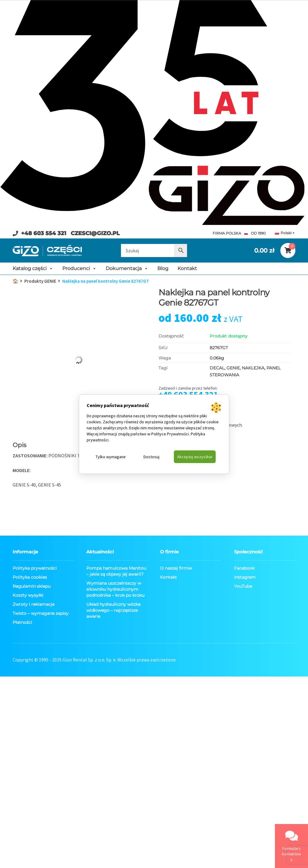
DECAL (217, 368)
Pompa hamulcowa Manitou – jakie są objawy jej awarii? (116, 571)
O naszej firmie (176, 568)
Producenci (79, 269)
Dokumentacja (127, 269)
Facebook (244, 568)
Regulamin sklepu (32, 586)
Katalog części (33, 269)
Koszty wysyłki (28, 595)
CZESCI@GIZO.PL (95, 233)
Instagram (245, 577)
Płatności (22, 622)
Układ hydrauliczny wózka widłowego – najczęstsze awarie (113, 610)
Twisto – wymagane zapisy (41, 613)
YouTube (243, 586)
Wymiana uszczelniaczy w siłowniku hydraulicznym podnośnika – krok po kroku (115, 589)
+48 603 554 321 (44, 233)
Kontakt (187, 268)
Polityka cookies (30, 577)
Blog (163, 268)
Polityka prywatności (35, 568)
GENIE (233, 368)
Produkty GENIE (40, 281)
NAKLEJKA (253, 368)
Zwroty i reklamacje (34, 604)
